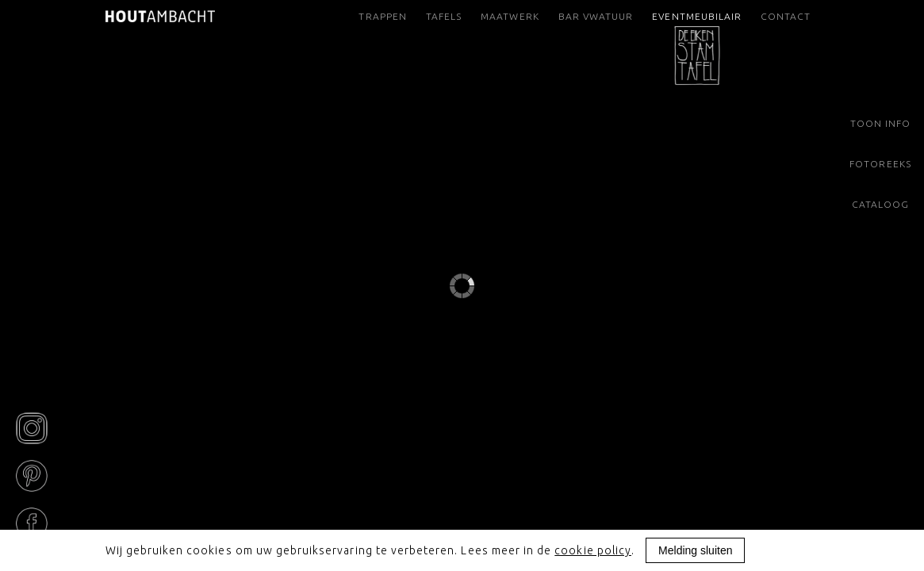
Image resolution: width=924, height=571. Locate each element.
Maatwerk (510, 16)
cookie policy (593, 550)
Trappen (382, 16)
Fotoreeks (880, 164)
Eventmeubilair (697, 22)
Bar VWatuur (596, 16)
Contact (786, 16)
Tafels (444, 16)
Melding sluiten (695, 550)
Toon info (880, 123)
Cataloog (880, 204)
